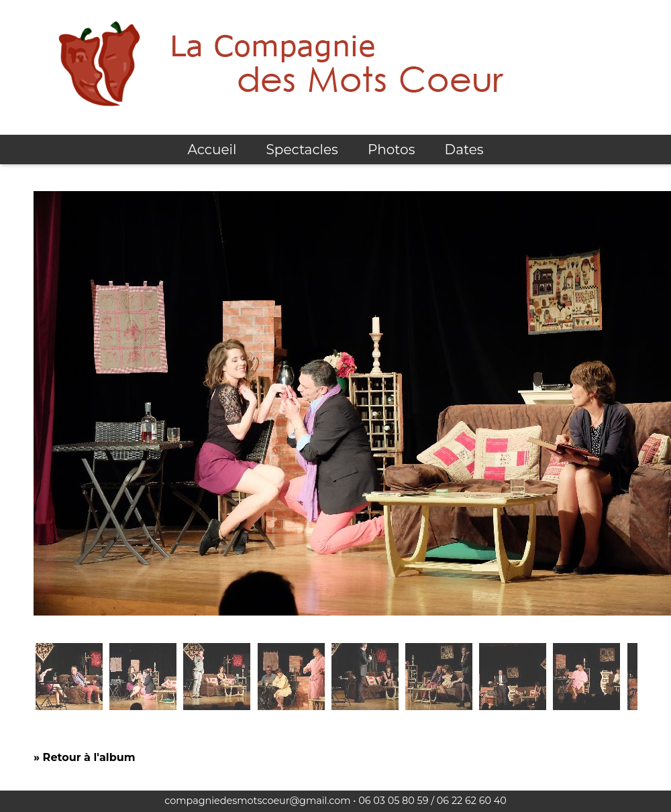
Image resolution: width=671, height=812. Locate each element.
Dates (464, 150)
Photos (391, 150)
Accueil (212, 150)
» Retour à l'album (84, 757)
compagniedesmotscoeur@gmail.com (257, 801)
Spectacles (302, 150)
